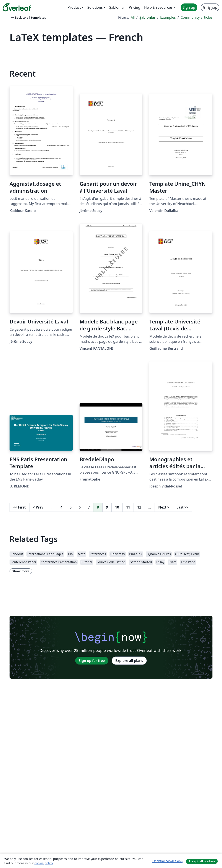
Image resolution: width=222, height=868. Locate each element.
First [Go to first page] (20, 507)
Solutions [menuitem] (95, 7)
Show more (21, 571)
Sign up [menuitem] (189, 7)
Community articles (197, 17)
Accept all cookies (202, 861)
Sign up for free (92, 661)
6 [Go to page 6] (80, 507)
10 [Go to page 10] (117, 507)
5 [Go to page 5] (71, 507)
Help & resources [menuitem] (158, 7)
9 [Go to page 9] (107, 507)
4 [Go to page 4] (61, 507)
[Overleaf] (17, 7)
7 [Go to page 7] (89, 507)
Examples (168, 17)
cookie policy (44, 863)
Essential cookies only (167, 861)
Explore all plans (129, 661)
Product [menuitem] (74, 7)
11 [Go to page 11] (128, 507)
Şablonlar (147, 17)
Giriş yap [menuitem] (210, 7)
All (133, 17)
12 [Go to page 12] (139, 507)
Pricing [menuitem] (135, 7)
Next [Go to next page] (164, 507)
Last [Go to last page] (182, 507)
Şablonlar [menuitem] (117, 7)
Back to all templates (28, 17)
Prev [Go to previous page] (38, 507)
